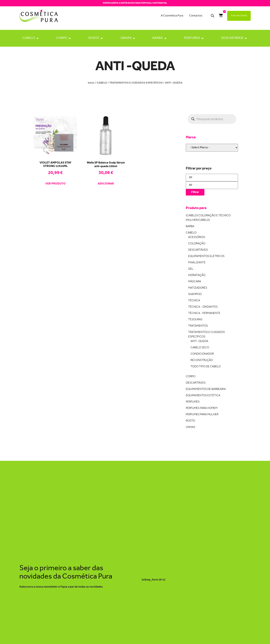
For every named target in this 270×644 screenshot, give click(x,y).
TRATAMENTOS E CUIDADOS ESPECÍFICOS (136, 83)
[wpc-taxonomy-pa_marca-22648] (212, 148)
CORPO (62, 38)
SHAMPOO (195, 294)
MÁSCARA (195, 282)
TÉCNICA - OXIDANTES (203, 307)
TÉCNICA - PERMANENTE (204, 313)
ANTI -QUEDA (199, 341)
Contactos (196, 16)
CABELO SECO (200, 348)
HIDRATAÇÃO (197, 275)
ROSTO (94, 38)
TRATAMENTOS (198, 326)
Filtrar (195, 192)
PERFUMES (192, 38)
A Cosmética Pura (172, 16)
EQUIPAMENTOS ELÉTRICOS (206, 256)
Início (91, 83)
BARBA (158, 38)
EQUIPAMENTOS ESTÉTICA (203, 396)
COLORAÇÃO (197, 244)
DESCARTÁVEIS (232, 38)
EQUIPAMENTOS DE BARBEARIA (206, 389)
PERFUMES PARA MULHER (202, 415)
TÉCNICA (194, 301)
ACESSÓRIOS (197, 237)
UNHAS (126, 38)
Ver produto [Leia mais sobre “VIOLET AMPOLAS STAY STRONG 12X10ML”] (55, 184)
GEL (191, 269)
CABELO (29, 38)
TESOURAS (195, 320)
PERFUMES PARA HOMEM (202, 408)
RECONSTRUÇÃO (202, 360)
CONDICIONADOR (202, 354)
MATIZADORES (198, 288)
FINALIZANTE (197, 263)
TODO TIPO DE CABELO (206, 367)
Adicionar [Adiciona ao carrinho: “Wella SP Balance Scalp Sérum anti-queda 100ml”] (106, 184)
